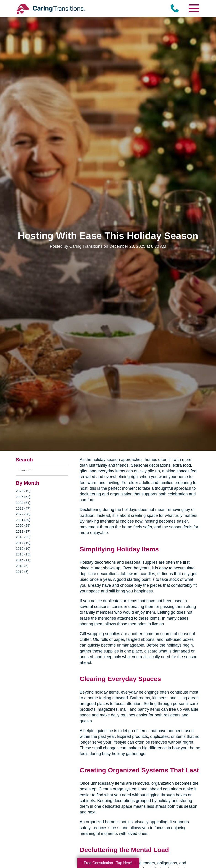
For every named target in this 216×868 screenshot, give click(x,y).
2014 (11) (23, 560)
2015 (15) (23, 554)
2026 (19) (23, 491)
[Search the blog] (42, 470)
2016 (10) (23, 548)
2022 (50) (23, 514)
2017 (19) (23, 543)
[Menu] (193, 8)
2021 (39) (23, 520)
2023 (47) (23, 508)
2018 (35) (23, 537)
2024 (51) (23, 503)
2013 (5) (22, 566)
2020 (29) (23, 525)
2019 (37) (23, 531)
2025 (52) (23, 497)
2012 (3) (22, 572)
